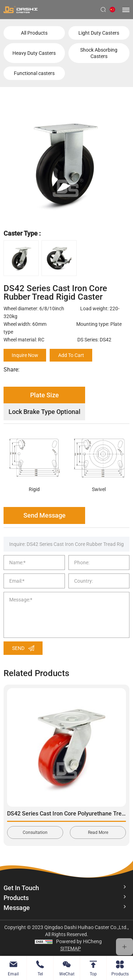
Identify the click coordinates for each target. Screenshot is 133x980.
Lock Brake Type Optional (45, 412)
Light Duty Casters (99, 33)
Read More (98, 832)
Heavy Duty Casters (34, 53)
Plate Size (45, 395)
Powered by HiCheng (79, 941)
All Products (34, 33)
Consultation (35, 832)
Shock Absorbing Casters (99, 53)
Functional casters (34, 73)
